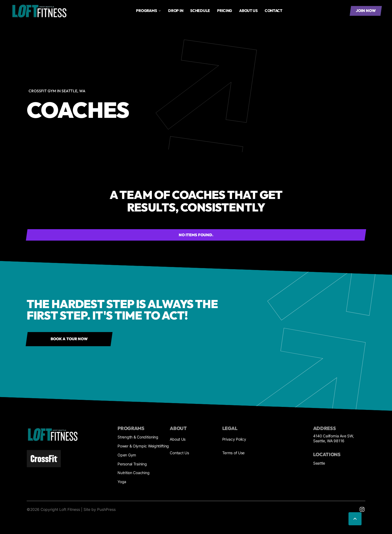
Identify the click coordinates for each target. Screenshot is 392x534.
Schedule (200, 11)
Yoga (122, 482)
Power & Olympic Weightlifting (143, 446)
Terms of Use (234, 453)
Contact (274, 11)
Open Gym (127, 455)
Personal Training (132, 464)
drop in (176, 11)
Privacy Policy (234, 439)
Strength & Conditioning (138, 437)
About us (248, 11)
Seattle (319, 463)
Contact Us (179, 453)
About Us (178, 439)
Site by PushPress (100, 509)
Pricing (225, 11)
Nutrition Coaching (133, 473)
